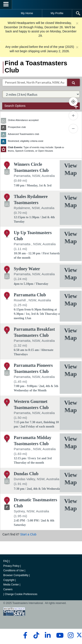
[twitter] (79, 637)
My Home (27, 13)
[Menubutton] (6, 5)
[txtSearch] (35, 82)
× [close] (77, 23)
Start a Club (28, 534)
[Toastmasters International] (41, 4)
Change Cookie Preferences (21, 594)
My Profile (57, 13)
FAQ (6, 561)
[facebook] (25, 635)
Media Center (11, 585)
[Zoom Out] (73, 129)
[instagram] (71, 635)
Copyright (9, 580)
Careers (8, 589)
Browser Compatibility (16, 575)
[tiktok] (36, 635)
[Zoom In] (73, 116)
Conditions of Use (14, 570)
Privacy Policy (11, 566)
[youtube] (59, 635)
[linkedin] (48, 635)
